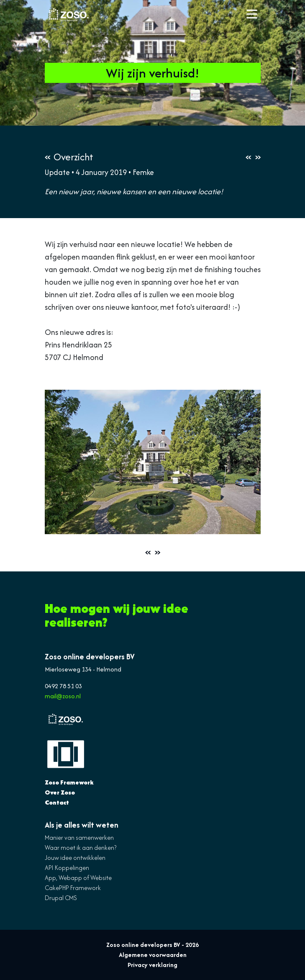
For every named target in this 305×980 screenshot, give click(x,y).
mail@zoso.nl (63, 696)
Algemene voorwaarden (153, 955)
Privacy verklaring (152, 965)
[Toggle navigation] (252, 15)
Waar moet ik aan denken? (81, 848)
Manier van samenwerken (79, 837)
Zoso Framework (69, 782)
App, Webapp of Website (78, 878)
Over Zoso (60, 792)
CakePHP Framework (73, 888)
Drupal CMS (61, 898)
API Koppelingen (67, 868)
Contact (57, 802)
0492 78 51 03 (63, 686)
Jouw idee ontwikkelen (75, 858)
